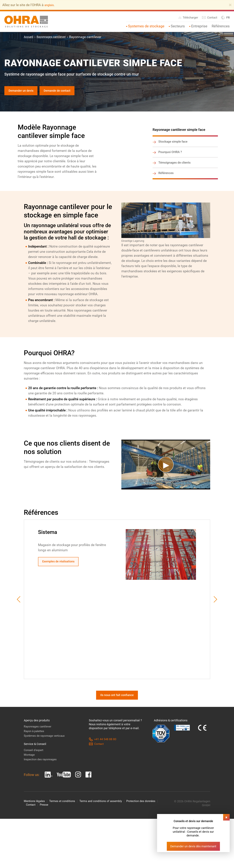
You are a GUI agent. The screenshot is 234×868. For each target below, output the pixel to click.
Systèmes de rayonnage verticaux (46, 742)
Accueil (29, 37)
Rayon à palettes (35, 737)
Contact (210, 18)
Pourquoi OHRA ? (171, 155)
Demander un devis (23, 91)
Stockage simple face (174, 143)
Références (221, 26)
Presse (45, 812)
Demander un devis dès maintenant (193, 846)
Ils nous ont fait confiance (117, 701)
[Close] (230, 5)
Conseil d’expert (34, 756)
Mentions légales (35, 808)
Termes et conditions (64, 808)
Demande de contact (65, 91)
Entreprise (199, 26)
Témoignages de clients (175, 166)
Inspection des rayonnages (41, 766)
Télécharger (188, 17)
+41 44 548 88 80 (103, 746)
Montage (30, 761)
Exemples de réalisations (61, 566)
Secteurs (178, 26)
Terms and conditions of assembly (104, 808)
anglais (50, 5)
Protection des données (146, 808)
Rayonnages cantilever (55, 37)
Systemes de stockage (146, 26)
